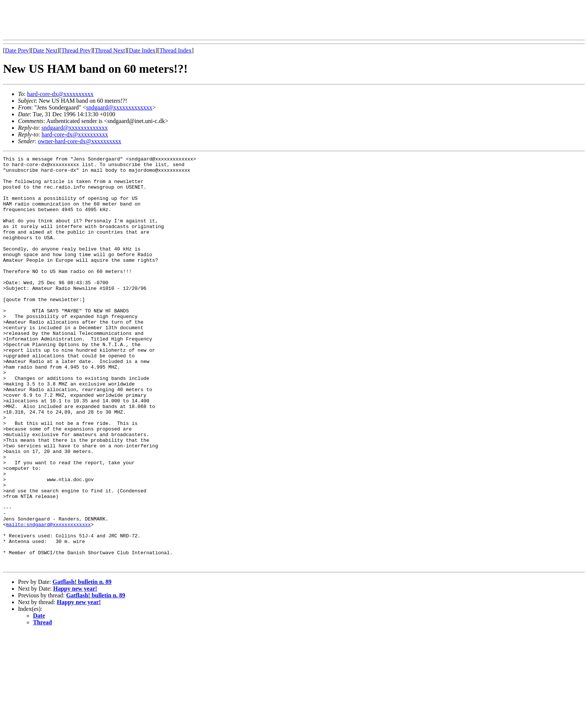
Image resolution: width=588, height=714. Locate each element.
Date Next (45, 50)
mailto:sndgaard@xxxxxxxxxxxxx (48, 598)
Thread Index (175, 50)
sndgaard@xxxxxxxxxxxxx (119, 107)
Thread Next (110, 50)
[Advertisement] (139, 20)
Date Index (142, 50)
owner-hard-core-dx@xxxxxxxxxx (79, 141)
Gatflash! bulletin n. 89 (82, 664)
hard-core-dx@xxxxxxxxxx (60, 94)
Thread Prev (76, 50)
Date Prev (17, 50)
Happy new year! (75, 671)
